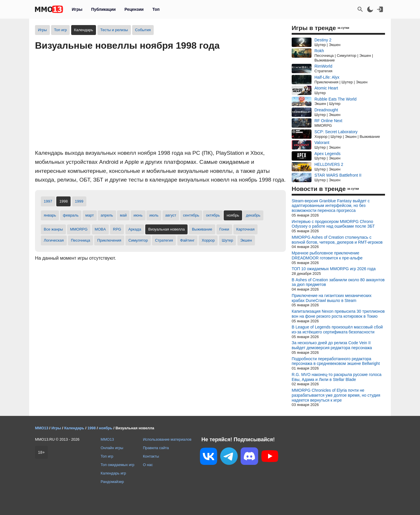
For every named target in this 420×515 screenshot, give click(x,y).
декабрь (253, 215)
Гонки (224, 229)
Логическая (54, 240)
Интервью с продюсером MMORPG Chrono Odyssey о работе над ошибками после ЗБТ (333, 224)
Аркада (135, 229)
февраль (71, 215)
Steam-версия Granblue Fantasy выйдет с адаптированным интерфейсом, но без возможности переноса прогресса (331, 206)
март (90, 215)
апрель (107, 215)
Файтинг (188, 240)
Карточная (245, 229)
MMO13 (107, 439)
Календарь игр (113, 473)
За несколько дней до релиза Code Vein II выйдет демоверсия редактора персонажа (332, 345)
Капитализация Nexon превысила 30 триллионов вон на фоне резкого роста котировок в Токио (338, 314)
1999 (79, 201)
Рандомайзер (112, 482)
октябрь (213, 215)
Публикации (103, 9)
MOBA (100, 229)
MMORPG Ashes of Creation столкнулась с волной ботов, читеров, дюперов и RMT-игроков (337, 240)
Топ (156, 9)
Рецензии (134, 9)
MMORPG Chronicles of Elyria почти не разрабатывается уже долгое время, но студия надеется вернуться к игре (336, 395)
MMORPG (79, 229)
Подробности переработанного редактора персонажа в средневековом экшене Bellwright (336, 361)
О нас (148, 465)
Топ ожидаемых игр (118, 465)
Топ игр (60, 30)
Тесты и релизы (114, 30)
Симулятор (138, 240)
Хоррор (208, 240)
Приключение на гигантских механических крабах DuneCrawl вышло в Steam (332, 298)
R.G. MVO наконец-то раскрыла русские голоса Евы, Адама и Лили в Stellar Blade (337, 377)
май (123, 215)
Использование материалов (167, 439)
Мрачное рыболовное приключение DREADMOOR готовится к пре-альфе (327, 255)
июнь (138, 215)
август (171, 215)
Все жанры (53, 229)
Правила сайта (156, 448)
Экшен (246, 240)
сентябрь (191, 215)
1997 (48, 201)
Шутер (228, 240)
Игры (77, 9)
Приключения (109, 240)
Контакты (151, 456)
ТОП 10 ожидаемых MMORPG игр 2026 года (334, 269)
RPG (117, 229)
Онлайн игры (112, 448)
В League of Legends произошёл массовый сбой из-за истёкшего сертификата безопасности (337, 329)
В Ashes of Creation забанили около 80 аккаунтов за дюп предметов (338, 282)
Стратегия (164, 240)
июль (154, 215)
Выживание (202, 229)
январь (50, 215)
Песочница (80, 240)
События (143, 30)
